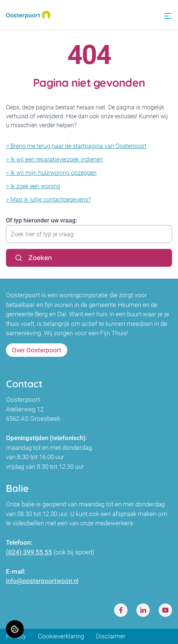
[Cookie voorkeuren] (15, 629)
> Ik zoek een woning (33, 186)
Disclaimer (111, 636)
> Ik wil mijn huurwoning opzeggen (51, 173)
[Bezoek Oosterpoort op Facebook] (121, 610)
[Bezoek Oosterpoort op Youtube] (165, 610)
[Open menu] (168, 16)
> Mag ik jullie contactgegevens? (48, 200)
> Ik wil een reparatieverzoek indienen (54, 159)
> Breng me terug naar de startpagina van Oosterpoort (76, 146)
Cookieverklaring (61, 636)
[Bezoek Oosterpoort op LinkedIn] (143, 610)
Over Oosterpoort (37, 350)
